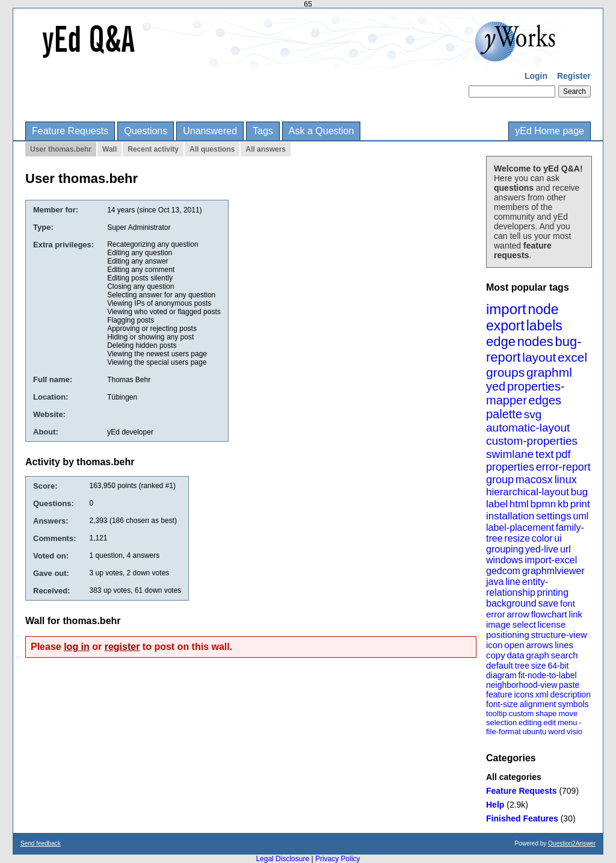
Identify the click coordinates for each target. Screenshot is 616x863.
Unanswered (210, 131)
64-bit (558, 666)
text (545, 454)
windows (504, 560)
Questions (146, 131)
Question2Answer (572, 843)
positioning (508, 635)
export (505, 326)
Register (574, 76)
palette (504, 414)
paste (569, 685)
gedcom (503, 571)
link (576, 614)
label (497, 504)
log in (77, 647)
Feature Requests (70, 131)
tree (522, 666)
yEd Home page (550, 131)
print (580, 504)
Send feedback (41, 843)
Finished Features (522, 818)
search (565, 655)
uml (581, 516)
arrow (518, 614)
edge (501, 342)
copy (496, 655)
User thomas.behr (61, 149)
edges (545, 400)
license (552, 624)
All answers (266, 149)
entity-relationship (517, 587)
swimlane (510, 454)
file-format (504, 732)
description (570, 694)
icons (524, 694)
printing (553, 592)
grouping (505, 549)
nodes (535, 342)
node (543, 309)
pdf (563, 454)
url (565, 549)
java (495, 582)
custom (521, 713)
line (513, 582)
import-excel (551, 560)
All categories (514, 777)
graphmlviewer (553, 571)
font (568, 603)
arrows (539, 645)
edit (550, 722)
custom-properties (532, 441)
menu (568, 722)
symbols (573, 704)
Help (495, 805)
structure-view (559, 635)
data (515, 655)
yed (496, 386)
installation (510, 516)
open (514, 645)
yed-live (542, 549)
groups (505, 372)
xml (542, 694)
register (122, 647)
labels (544, 326)
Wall (109, 149)
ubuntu (535, 732)
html (519, 504)
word (556, 732)
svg (533, 414)
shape (546, 713)
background (511, 603)
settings (554, 516)
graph (537, 655)
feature (499, 694)
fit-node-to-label (547, 675)
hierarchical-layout (528, 492)
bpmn (544, 504)
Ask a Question (322, 131)
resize (517, 538)
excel (572, 357)
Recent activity (153, 149)
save (548, 603)
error (496, 614)
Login (536, 76)
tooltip (497, 713)
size (539, 666)
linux (566, 480)
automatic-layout (528, 428)
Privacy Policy (338, 859)
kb (563, 504)
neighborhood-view (522, 685)
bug (579, 492)
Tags (263, 131)
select (524, 624)
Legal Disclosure (282, 859)
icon (494, 645)
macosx (534, 480)
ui (558, 538)
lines (564, 645)
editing (530, 722)
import (506, 309)
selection (501, 722)
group (500, 480)
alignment (538, 704)
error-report (563, 467)
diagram (501, 675)
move (568, 713)
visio (574, 732)
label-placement (520, 527)
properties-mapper (525, 393)
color (542, 538)
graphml (549, 372)
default (500, 665)
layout (539, 357)
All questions (212, 149)
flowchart (549, 614)
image (498, 624)
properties (510, 467)
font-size (502, 704)
